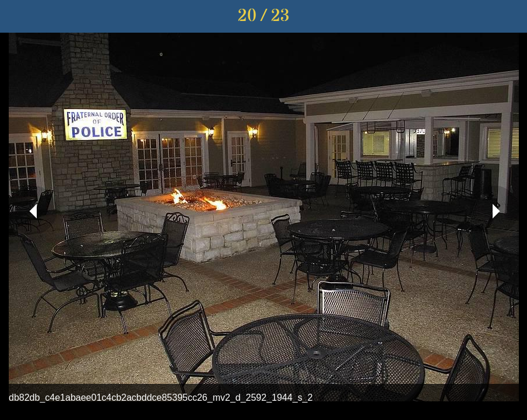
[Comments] (511, 16)
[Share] (480, 16)
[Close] (16, 16)
